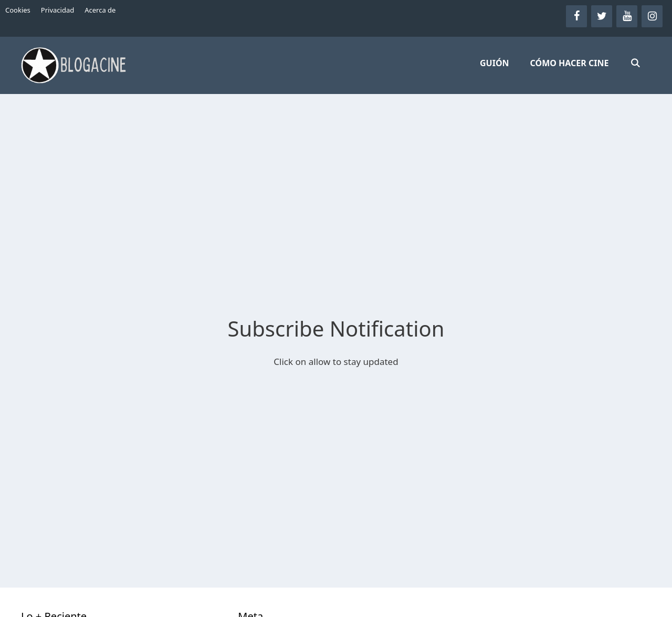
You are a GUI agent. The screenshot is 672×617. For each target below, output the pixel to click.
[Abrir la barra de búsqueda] (635, 63)
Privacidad (57, 10)
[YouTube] (627, 16)
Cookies (18, 10)
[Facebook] (576, 16)
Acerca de (100, 10)
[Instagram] (652, 16)
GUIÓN (495, 63)
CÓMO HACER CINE (570, 63)
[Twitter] (602, 16)
